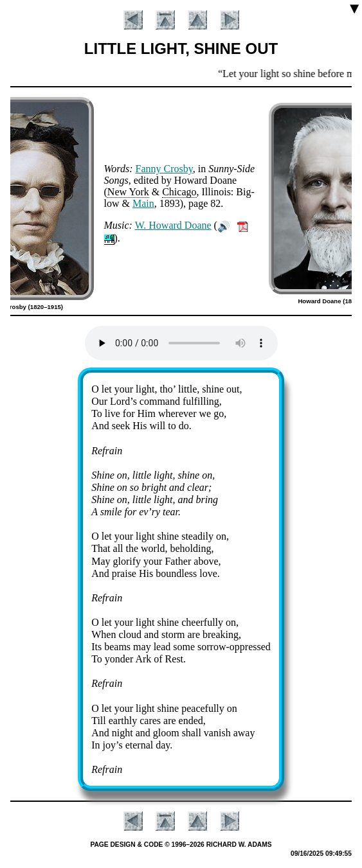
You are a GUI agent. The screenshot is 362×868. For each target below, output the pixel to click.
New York (128, 192)
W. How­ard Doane (173, 225)
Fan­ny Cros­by (164, 169)
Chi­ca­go (179, 192)
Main (143, 203)
